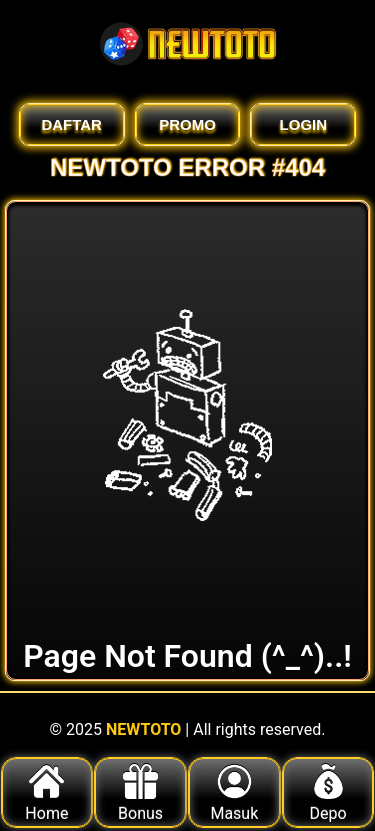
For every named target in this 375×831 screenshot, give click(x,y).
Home (46, 793)
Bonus (140, 793)
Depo (328, 793)
